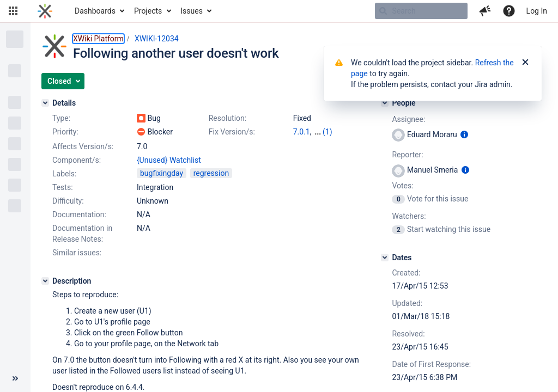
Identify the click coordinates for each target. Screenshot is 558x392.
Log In (537, 11)
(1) (327, 132)
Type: (61, 118)
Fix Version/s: (232, 132)
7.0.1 (302, 132)
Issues (192, 11)
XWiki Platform (98, 39)
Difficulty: (68, 201)
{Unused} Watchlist (169, 160)
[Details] (45, 103)
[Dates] (385, 258)
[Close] (525, 63)
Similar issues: (77, 253)
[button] (13, 11)
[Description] (45, 281)
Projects (148, 11)
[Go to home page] (45, 11)
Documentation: (79, 215)
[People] (385, 103)
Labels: (64, 174)
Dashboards (95, 11)
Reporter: (407, 155)
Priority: (65, 132)
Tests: (63, 187)
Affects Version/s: (83, 146)
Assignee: (408, 119)
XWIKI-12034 (157, 39)
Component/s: (77, 160)
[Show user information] (464, 134)
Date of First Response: (431, 364)
